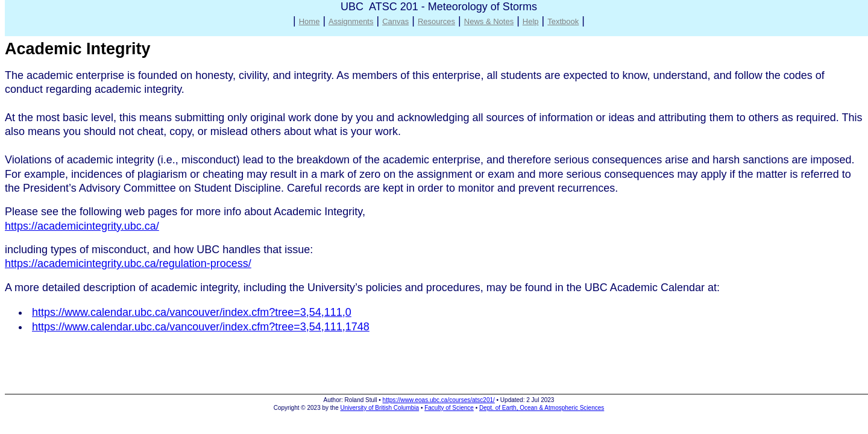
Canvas (395, 21)
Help (531, 21)
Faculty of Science (449, 408)
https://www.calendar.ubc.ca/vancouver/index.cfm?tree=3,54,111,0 (192, 312)
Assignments (351, 21)
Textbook (563, 21)
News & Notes (489, 21)
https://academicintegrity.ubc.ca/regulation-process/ (128, 263)
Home (310, 21)
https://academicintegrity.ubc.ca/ (82, 226)
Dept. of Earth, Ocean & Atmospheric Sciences (542, 408)
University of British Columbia (380, 408)
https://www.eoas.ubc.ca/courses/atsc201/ (439, 400)
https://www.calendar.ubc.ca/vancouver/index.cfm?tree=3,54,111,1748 (201, 327)
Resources (436, 21)
